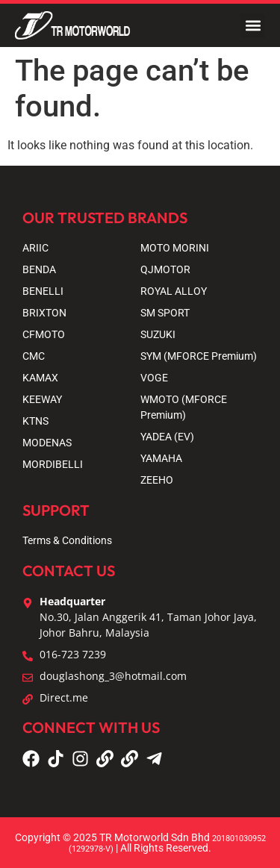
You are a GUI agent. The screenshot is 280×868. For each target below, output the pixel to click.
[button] (253, 26)
